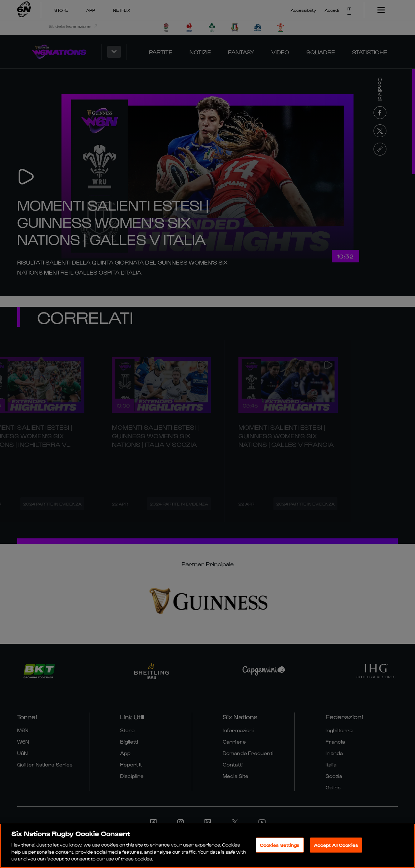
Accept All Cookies (336, 846)
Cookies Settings (280, 846)
